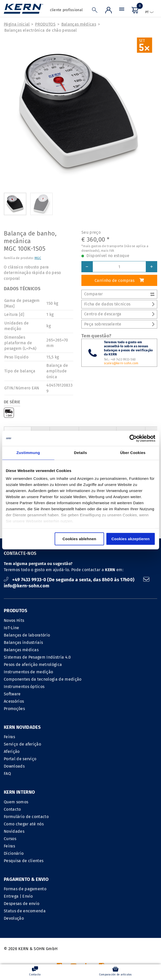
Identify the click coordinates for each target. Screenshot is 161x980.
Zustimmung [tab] (28, 453)
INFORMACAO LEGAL (57, 917)
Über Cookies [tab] (133, 453)
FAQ (7, 774)
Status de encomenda (25, 846)
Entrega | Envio (18, 831)
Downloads (14, 766)
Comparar (119, 294)
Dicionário (92, 788)
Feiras (9, 737)
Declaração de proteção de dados (125, 917)
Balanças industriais (23, 642)
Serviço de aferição (22, 744)
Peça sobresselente (119, 324)
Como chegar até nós (102, 759)
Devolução (14, 853)
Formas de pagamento (25, 824)
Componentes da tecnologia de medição (43, 679)
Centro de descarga (119, 314)
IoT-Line (12, 628)
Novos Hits (14, 620)
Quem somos (95, 737)
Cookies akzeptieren (130, 539)
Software (12, 694)
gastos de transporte (108, 953)
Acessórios (14, 701)
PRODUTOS (45, 24)
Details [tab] (80, 453)
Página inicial (17, 24)
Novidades (93, 766)
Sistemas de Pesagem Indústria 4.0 (37, 657)
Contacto (91, 744)
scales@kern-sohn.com (121, 363)
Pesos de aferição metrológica (33, 665)
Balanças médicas (79, 24)
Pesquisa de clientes (102, 796)
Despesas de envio (22, 839)
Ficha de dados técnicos (119, 304)
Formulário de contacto (105, 751)
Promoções (14, 709)
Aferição (12, 751)
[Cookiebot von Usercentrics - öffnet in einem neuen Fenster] (133, 438)
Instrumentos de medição (28, 672)
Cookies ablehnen (79, 539)
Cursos (89, 774)
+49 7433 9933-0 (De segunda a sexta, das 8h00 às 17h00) (70, 580)
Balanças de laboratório (27, 635)
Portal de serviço (20, 759)
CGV (84, 917)
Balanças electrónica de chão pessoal (41, 30)
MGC (38, 258)
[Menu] (122, 10)
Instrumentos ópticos (24, 687)
